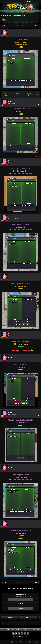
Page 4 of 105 (20, 26)
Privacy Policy (16, 636)
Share (10, 617)
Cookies (27, 636)
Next (36, 26)
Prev (5, 26)
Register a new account (20, 600)
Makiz (3, 19)
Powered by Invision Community (21, 638)
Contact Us (22, 636)
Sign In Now (20, 609)
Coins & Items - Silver (13, 21)
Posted (14, 34)
